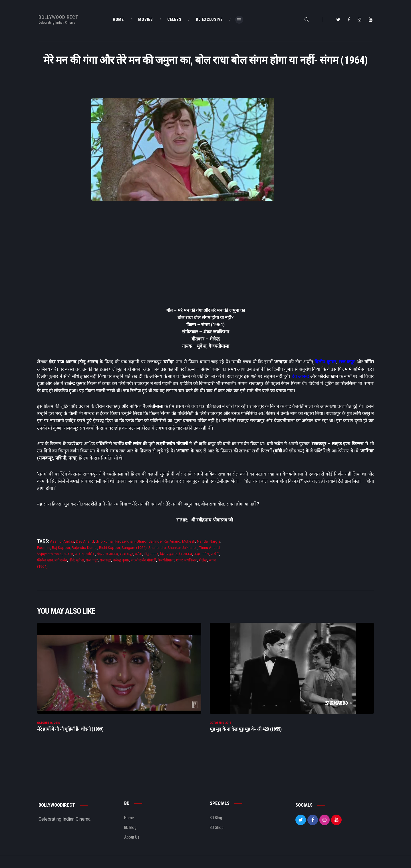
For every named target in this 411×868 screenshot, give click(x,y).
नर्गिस (205, 554)
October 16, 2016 (48, 723)
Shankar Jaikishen (183, 548)
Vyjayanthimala (49, 554)
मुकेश (80, 560)
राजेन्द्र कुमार (121, 560)
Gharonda (145, 541)
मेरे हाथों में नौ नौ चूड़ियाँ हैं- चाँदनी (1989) (70, 730)
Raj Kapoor (61, 548)
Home (129, 818)
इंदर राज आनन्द (107, 554)
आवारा (79, 554)
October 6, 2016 (220, 723)
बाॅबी (72, 560)
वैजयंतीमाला (166, 560)
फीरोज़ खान (45, 560)
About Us (132, 838)
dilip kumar (105, 541)
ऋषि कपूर (126, 554)
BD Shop (217, 828)
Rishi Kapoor (109, 548)
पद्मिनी (215, 554)
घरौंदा (138, 554)
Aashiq (56, 541)
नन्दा (197, 554)
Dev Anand (85, 541)
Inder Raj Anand (167, 541)
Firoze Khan (125, 541)
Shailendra (157, 548)
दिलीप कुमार (325, 362)
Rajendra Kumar (84, 548)
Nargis (215, 541)
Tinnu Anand (209, 548)
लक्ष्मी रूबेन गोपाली (144, 560)
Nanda (202, 541)
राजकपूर (105, 560)
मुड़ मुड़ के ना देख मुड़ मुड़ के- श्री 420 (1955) (246, 730)
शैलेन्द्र (203, 560)
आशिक (90, 554)
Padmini (44, 548)
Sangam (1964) (134, 548)
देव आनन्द (300, 376)
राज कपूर (347, 362)
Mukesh (189, 541)
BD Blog (130, 828)
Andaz (69, 541)
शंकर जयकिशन (187, 560)
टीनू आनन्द (151, 554)
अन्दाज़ (68, 554)
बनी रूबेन (61, 560)
